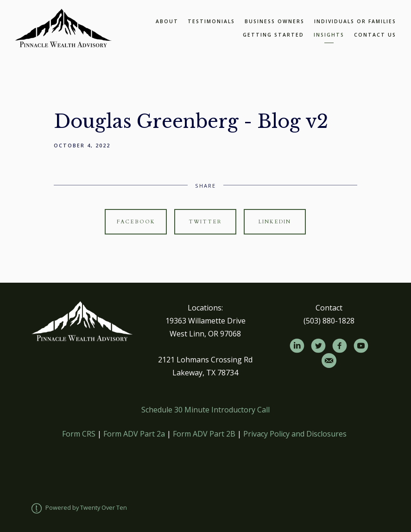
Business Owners (275, 21)
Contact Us (375, 35)
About (167, 21)
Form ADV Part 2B (204, 434)
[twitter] (318, 346)
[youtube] (361, 346)
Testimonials (211, 21)
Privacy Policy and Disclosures (295, 434)
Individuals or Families (355, 21)
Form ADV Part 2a (134, 434)
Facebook (136, 222)
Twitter (205, 222)
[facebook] (340, 346)
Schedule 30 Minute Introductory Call (205, 410)
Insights (329, 35)
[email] (329, 361)
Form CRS (79, 434)
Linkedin (275, 222)
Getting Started (273, 35)
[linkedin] (297, 346)
